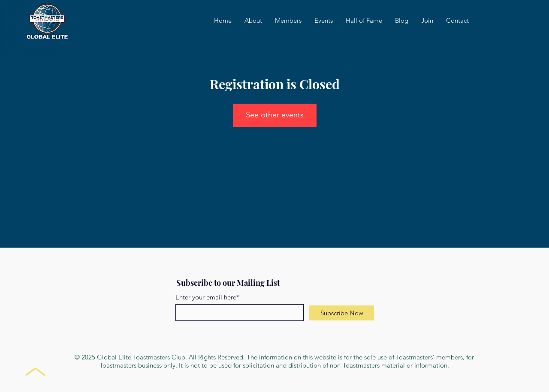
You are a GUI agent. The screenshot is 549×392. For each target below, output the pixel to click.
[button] (324, 21)
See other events (275, 115)
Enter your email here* (207, 297)
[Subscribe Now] (342, 313)
